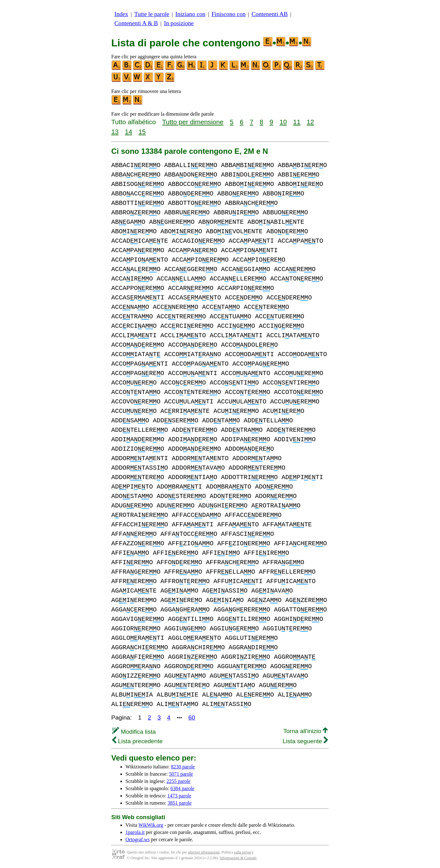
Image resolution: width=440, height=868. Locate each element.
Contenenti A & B (136, 23)
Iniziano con (190, 14)
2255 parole (178, 781)
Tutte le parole (152, 14)
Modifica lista (134, 732)
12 (310, 122)
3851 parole (180, 803)
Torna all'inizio (306, 731)
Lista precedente (137, 741)
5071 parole (181, 774)
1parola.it (135, 832)
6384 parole (182, 788)
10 (283, 122)
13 (115, 132)
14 (128, 132)
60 (192, 718)
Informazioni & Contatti (238, 858)
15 (142, 132)
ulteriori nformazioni (204, 852)
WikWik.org (151, 825)
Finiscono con (229, 14)
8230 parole (183, 767)
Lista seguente (305, 741)
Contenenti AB (270, 14)
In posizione (179, 23)
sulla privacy (243, 852)
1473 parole (179, 796)
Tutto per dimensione (193, 122)
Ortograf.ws (138, 839)
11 (297, 122)
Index (121, 14)
